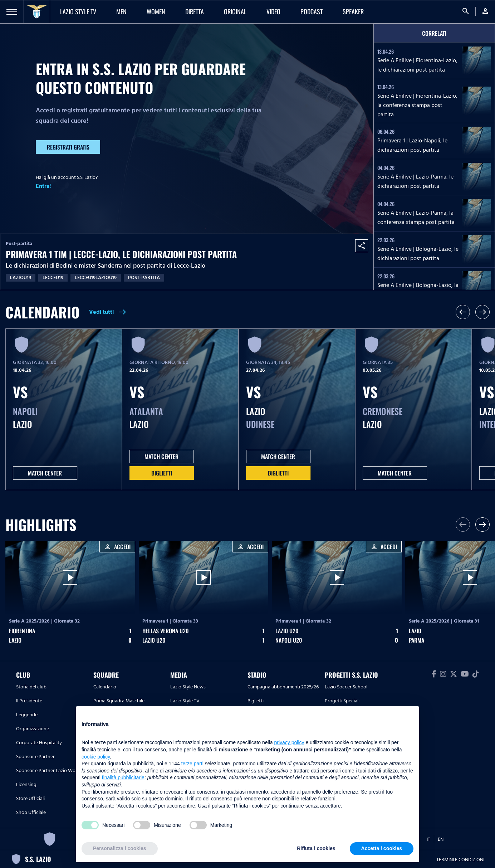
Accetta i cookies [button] (382, 848)
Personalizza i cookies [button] (120, 848)
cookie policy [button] (96, 757)
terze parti (192, 764)
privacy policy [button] (289, 742)
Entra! (43, 186)
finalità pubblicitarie (123, 777)
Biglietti (162, 473)
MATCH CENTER (45, 473)
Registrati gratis (68, 147)
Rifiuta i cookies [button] (316, 848)
